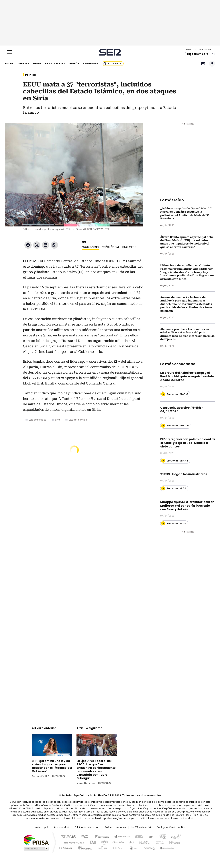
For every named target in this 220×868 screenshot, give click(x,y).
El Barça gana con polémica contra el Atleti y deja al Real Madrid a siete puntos (188, 443)
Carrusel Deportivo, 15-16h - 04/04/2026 (182, 410)
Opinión (74, 63)
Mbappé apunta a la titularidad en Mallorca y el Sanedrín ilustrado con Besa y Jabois (187, 506)
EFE (84, 242)
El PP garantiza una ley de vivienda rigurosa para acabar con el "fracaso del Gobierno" (52, 766)
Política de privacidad (87, 827)
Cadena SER (110, 52)
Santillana (100, 836)
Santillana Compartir (120, 836)
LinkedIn (46, 245)
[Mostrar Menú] (9, 52)
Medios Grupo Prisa (36, 849)
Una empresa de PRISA (36, 840)
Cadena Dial (131, 842)
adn (162, 836)
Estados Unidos (38, 420)
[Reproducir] (163, 394)
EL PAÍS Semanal (144, 842)
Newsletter (203, 64)
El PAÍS (67, 836)
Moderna (84, 847)
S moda (132, 847)
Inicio (9, 63)
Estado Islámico (78, 420)
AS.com (150, 836)
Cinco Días (117, 842)
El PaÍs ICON (117, 847)
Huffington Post (72, 842)
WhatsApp (54, 245)
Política (30, 75)
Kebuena (174, 842)
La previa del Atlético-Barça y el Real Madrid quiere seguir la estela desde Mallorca (187, 376)
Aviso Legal (42, 827)
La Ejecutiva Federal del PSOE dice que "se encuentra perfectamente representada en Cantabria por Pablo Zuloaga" (96, 770)
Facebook (28, 245)
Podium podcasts (101, 847)
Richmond (66, 847)
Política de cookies (115, 827)
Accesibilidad (61, 827)
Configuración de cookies (171, 827)
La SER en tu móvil (141, 827)
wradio (103, 842)
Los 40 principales (83, 836)
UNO (92, 842)
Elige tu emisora (198, 54)
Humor (37, 63)
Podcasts (115, 63)
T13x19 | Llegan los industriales (184, 474)
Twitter (37, 245)
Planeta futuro (159, 842)
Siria (57, 420)
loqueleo (149, 847)
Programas (91, 63)
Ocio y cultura (55, 63)
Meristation (166, 847)
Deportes (23, 63)
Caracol (176, 836)
